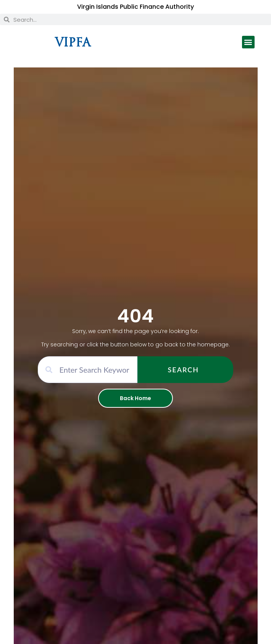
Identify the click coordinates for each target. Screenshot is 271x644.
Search (184, 370)
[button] (248, 42)
